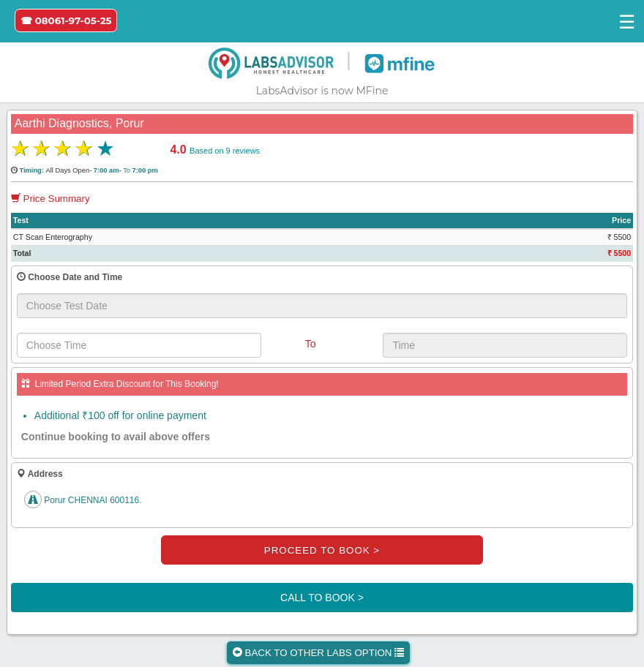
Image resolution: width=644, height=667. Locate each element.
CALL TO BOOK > (322, 598)
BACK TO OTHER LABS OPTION (318, 653)
